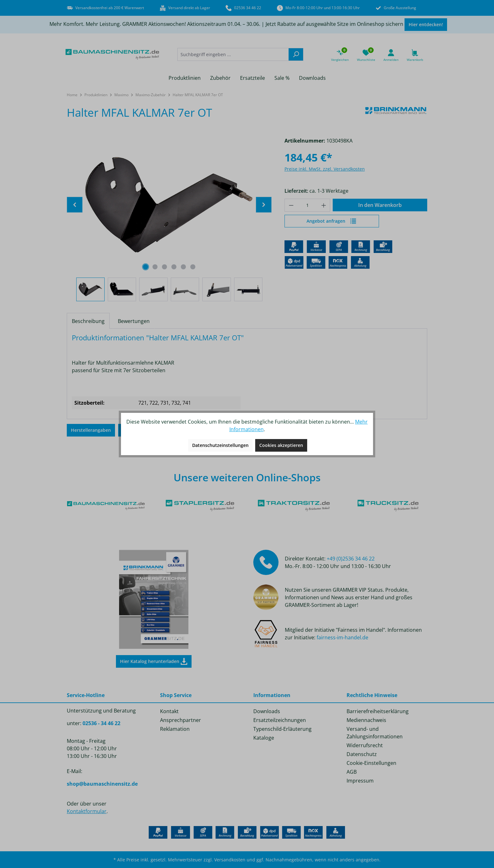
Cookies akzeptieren (281, 445)
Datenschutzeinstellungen (220, 445)
